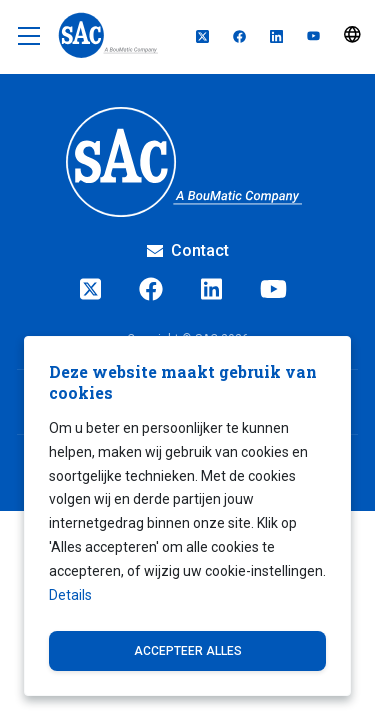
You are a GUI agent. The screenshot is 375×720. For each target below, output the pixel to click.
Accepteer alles (188, 651)
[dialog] (187, 516)
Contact (188, 250)
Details (70, 595)
